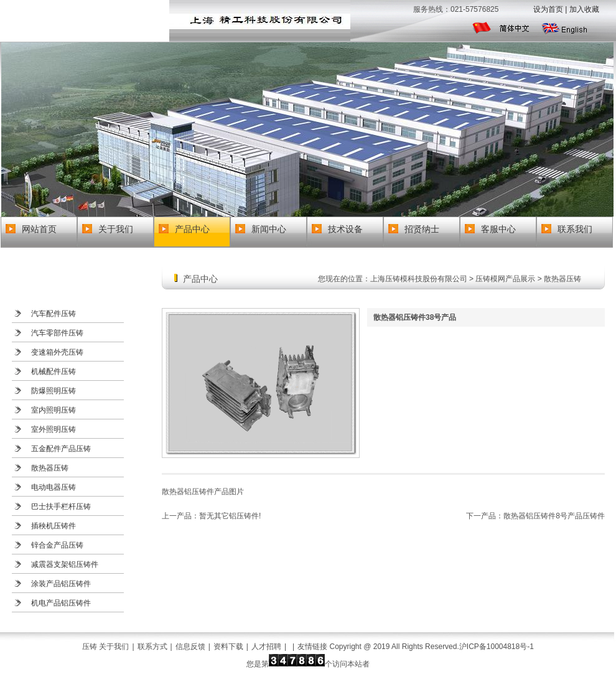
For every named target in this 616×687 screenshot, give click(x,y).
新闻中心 (269, 229)
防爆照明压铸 (54, 391)
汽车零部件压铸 (57, 333)
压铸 (90, 647)
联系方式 (152, 647)
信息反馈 (190, 647)
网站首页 (39, 229)
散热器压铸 (50, 468)
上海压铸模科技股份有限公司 (419, 279)
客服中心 (498, 229)
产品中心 (192, 229)
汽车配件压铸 (54, 314)
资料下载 (228, 647)
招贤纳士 (422, 229)
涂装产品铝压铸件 (61, 584)
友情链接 (312, 647)
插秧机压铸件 (54, 526)
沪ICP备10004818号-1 (497, 647)
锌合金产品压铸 (57, 545)
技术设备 (345, 229)
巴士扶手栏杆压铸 (61, 507)
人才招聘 (266, 647)
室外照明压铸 (54, 429)
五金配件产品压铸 (61, 449)
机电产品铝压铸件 (61, 603)
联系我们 (575, 229)
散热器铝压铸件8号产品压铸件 (554, 516)
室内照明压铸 (54, 410)
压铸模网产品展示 (505, 279)
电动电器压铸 (54, 487)
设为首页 (548, 9)
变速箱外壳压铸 (57, 352)
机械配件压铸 (54, 372)
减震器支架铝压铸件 (65, 564)
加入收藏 (584, 9)
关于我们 (116, 229)
